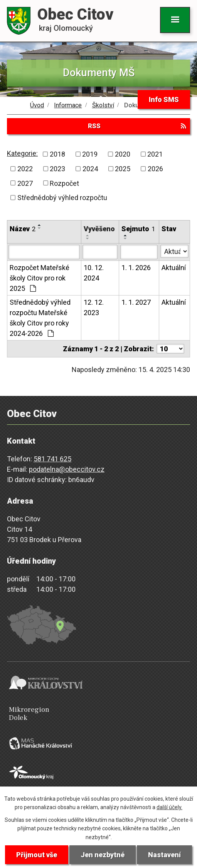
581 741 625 (52, 459)
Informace (68, 105)
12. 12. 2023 (94, 307)
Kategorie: (22, 153)
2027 (25, 183)
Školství (103, 105)
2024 (90, 169)
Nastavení (164, 855)
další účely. (169, 807)
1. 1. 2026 (136, 268)
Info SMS (164, 99)
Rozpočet (64, 183)
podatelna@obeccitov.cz (67, 469)
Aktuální (174, 268)
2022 (25, 169)
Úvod (37, 105)
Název (23, 229)
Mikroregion (100, 714)
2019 (90, 154)
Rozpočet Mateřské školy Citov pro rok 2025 (40, 278)
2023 (57, 169)
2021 (155, 154)
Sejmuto (138, 229)
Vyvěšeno (99, 229)
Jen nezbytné (103, 855)
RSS (137, 126)
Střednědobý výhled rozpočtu (62, 198)
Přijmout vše (37, 855)
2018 (57, 154)
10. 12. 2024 (94, 273)
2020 (123, 154)
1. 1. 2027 (136, 302)
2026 (155, 169)
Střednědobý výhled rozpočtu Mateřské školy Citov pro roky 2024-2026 (40, 318)
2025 (123, 169)
